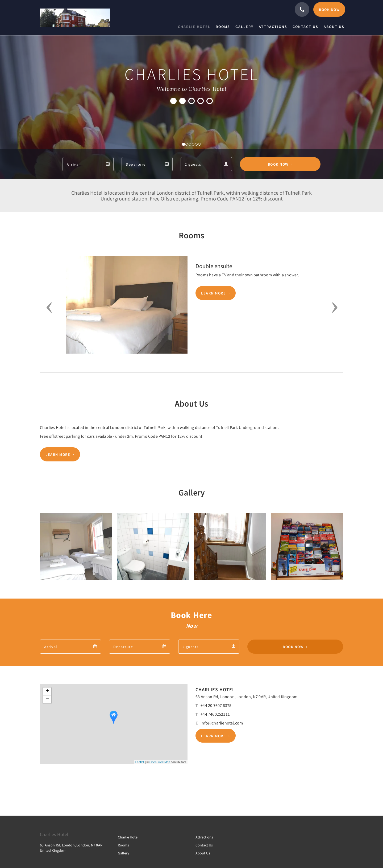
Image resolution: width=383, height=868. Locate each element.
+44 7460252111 (215, 714)
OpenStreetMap (160, 762)
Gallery (124, 853)
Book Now (278, 164)
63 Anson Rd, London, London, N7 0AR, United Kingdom (246, 697)
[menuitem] (195, 27)
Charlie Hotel (128, 837)
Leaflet (140, 762)
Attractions (204, 837)
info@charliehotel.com (222, 723)
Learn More (213, 293)
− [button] (47, 699)
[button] (47, 308)
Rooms (123, 845)
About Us (203, 853)
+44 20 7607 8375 (216, 705)
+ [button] (47, 691)
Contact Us (204, 845)
